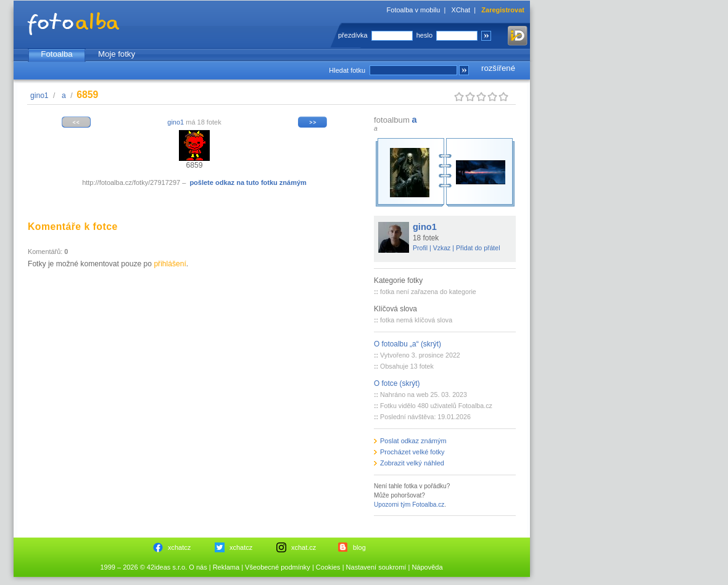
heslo (424, 35)
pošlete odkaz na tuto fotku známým (248, 182)
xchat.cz (304, 547)
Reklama (226, 567)
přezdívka (353, 35)
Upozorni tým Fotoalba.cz (409, 505)
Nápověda (427, 567)
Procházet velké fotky (412, 452)
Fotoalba (56, 54)
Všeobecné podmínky (278, 567)
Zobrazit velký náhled (412, 463)
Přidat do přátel (478, 248)
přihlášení (170, 264)
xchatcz (179, 547)
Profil (420, 248)
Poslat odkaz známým (413, 441)
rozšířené (498, 68)
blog (359, 547)
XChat (461, 10)
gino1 (39, 96)
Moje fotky (117, 54)
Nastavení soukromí (376, 567)
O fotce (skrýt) (397, 383)
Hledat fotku (347, 70)
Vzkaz (442, 248)
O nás (198, 567)
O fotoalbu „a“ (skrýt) (407, 344)
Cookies (328, 567)
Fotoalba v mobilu (414, 10)
